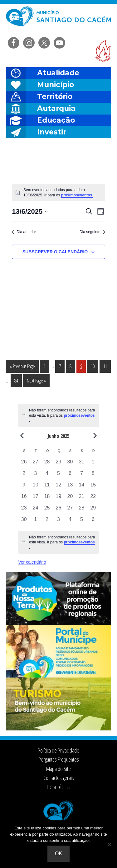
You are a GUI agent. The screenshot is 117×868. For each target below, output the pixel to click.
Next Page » (36, 382)
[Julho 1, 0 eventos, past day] (35, 521)
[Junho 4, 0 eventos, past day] (47, 475)
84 (18, 380)
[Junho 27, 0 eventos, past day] (70, 510)
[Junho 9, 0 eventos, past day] (24, 487)
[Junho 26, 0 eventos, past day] (58, 510)
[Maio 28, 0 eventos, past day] (47, 464)
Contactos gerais (59, 778)
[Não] (109, 844)
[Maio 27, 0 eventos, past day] (35, 464)
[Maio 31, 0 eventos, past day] (82, 464)
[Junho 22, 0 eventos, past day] (93, 498)
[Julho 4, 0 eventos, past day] (70, 521)
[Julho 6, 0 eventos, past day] (93, 521)
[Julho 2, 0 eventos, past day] (47, 521)
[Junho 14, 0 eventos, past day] (82, 487)
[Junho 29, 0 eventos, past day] (93, 510)
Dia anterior (24, 232)
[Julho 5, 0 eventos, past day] (82, 521)
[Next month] (95, 436)
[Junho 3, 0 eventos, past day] (35, 475)
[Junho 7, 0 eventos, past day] (82, 475)
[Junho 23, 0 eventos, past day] (24, 510)
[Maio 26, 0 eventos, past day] (24, 464)
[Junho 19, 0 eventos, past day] (58, 498)
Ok (58, 854)
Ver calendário (32, 562)
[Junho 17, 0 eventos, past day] (35, 498)
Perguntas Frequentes (59, 759)
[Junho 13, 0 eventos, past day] (70, 487)
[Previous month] (22, 436)
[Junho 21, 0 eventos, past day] (82, 498)
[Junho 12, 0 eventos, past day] (58, 487)
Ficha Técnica (59, 787)
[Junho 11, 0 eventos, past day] (47, 487)
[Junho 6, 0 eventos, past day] (70, 475)
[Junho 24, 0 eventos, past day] (35, 510)
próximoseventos (77, 195)
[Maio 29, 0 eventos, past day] (58, 464)
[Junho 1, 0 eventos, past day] (93, 464)
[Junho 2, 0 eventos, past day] (24, 475)
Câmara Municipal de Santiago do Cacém (59, 20)
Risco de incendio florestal (103, 51)
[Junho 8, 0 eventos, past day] (93, 475)
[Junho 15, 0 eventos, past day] (93, 487)
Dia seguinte (92, 232)
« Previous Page (22, 367)
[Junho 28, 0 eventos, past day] (82, 510)
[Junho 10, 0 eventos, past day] (35, 487)
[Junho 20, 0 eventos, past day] (70, 498)
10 (94, 366)
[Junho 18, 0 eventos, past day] (47, 498)
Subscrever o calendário (55, 252)
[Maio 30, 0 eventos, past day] (70, 464)
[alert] (58, 542)
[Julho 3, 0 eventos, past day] (58, 521)
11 (107, 366)
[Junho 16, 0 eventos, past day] (24, 498)
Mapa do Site (58, 769)
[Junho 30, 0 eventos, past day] (24, 521)
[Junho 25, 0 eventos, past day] (47, 510)
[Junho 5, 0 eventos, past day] (58, 475)
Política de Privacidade (58, 750)
